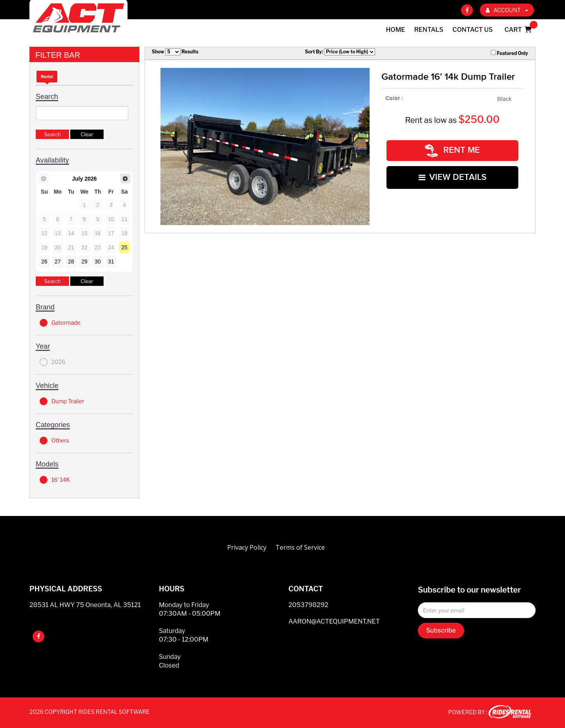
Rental (47, 77)
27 (58, 262)
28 (71, 262)
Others (54, 441)
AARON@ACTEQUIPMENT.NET (334, 621)
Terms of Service (300, 547)
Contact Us (473, 30)
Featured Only (509, 53)
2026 (53, 362)
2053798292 (308, 605)
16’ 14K (55, 480)
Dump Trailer (62, 401)
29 (84, 262)
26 (44, 262)
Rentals (429, 30)
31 (111, 262)
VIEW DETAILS (453, 175)
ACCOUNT (507, 10)
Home (396, 30)
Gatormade (60, 323)
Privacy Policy (247, 547)
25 (124, 247)
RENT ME (452, 150)
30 (98, 262)
